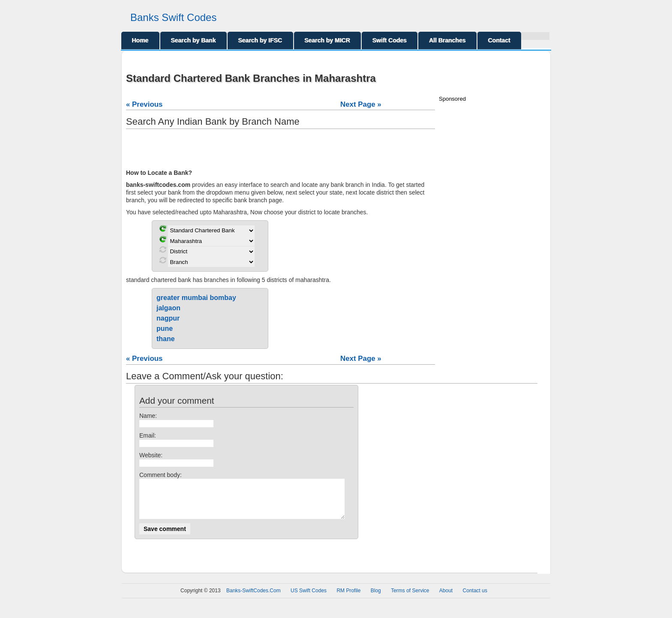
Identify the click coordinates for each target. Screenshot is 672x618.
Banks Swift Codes (173, 17)
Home (140, 40)
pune (165, 328)
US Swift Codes (309, 598)
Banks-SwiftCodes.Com (253, 598)
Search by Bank (193, 40)
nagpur (168, 318)
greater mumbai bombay (196, 298)
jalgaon (168, 308)
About (446, 598)
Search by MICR (328, 40)
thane (166, 339)
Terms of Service (410, 598)
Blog (376, 598)
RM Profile (348, 598)
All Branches (447, 40)
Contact (499, 40)
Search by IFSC (260, 40)
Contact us (475, 598)
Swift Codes (390, 40)
